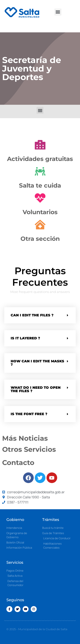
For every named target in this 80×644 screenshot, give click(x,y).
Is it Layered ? (25, 338)
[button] (58, 12)
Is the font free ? (29, 414)
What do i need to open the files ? (36, 389)
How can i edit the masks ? (37, 363)
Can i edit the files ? (32, 315)
